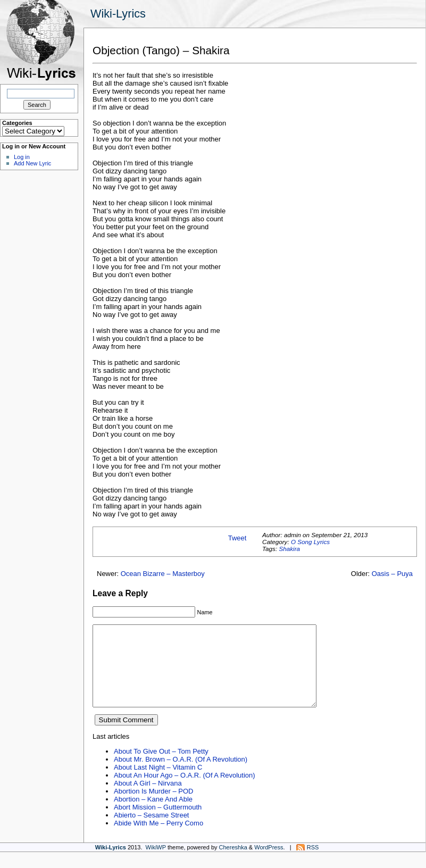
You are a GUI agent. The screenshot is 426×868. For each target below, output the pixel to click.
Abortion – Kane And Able (153, 815)
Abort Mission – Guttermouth (158, 823)
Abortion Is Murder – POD (153, 807)
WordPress (269, 863)
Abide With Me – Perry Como (158, 839)
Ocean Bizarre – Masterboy (163, 574)
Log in (22, 157)
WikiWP (156, 863)
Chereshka (233, 863)
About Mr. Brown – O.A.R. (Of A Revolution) (181, 775)
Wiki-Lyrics (118, 14)
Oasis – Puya (392, 574)
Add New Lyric (32, 163)
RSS (313, 863)
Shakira (289, 549)
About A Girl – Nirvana (148, 799)
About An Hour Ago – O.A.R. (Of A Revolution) (185, 791)
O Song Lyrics (310, 542)
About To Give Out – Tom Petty (161, 767)
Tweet (237, 538)
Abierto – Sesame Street (151, 831)
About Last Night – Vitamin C (158, 783)
